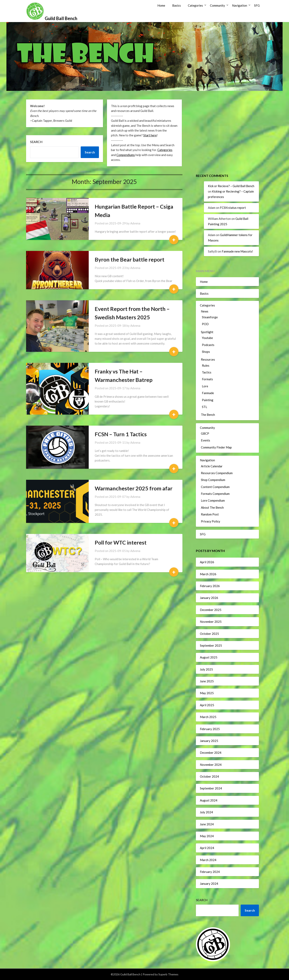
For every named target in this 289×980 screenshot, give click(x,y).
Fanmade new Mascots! (237, 251)
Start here (150, 135)
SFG (257, 5)
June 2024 (207, 824)
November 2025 (211, 622)
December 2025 (211, 610)
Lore (205, 386)
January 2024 (209, 884)
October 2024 (209, 776)
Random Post (210, 514)
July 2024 (206, 812)
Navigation (240, 5)
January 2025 (209, 741)
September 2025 (211, 645)
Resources (208, 359)
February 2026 (210, 586)
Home (161, 5)
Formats (207, 379)
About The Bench (212, 507)
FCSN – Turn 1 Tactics (121, 434)
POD (205, 324)
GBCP (205, 433)
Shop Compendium (213, 480)
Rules (206, 365)
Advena (135, 223)
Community (217, 5)
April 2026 (207, 562)
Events (206, 440)
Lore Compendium (213, 500)
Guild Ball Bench (61, 18)
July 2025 (206, 669)
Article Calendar (212, 466)
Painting (208, 400)
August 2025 (209, 657)
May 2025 (207, 693)
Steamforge (210, 317)
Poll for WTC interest (121, 542)
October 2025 (209, 634)
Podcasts (208, 345)
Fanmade (208, 393)
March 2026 (208, 574)
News (205, 311)
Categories (195, 5)
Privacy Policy (211, 521)
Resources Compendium (217, 473)
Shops (206, 352)
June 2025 (207, 681)
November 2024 (211, 765)
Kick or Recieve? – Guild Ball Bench (231, 186)
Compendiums (126, 155)
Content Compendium (215, 487)
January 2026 (209, 598)
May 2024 (207, 836)
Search (36, 142)
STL (205, 407)
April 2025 (207, 705)
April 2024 (207, 848)
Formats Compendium (215, 494)
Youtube (207, 338)
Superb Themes (168, 974)
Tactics (207, 372)
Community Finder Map (216, 447)
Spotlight (207, 332)
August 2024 (209, 800)
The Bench (208, 415)
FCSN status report (233, 208)
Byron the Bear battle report (130, 259)
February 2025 (210, 729)
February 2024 (210, 872)
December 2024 (211, 753)
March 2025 (208, 717)
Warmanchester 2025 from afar (134, 488)
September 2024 (211, 788)
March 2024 (208, 860)
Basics (177, 5)
